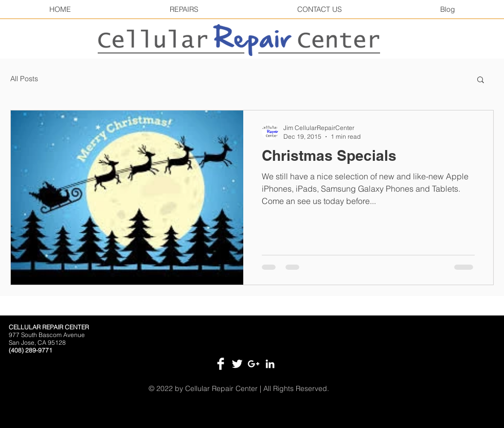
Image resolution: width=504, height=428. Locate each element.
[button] (481, 80)
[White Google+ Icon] (254, 364)
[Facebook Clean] (221, 364)
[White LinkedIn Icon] (270, 364)
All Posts (24, 79)
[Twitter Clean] (237, 364)
